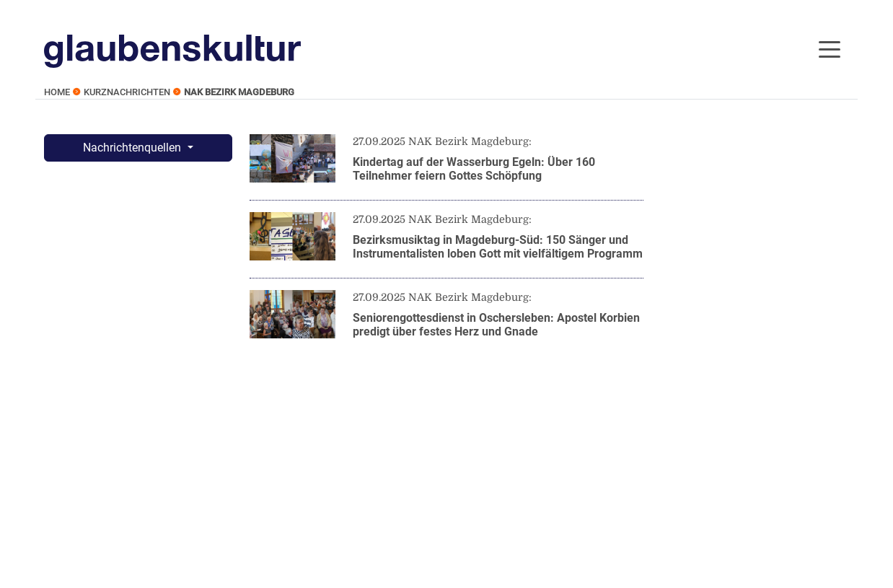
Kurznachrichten (127, 92)
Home (57, 92)
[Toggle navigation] (830, 48)
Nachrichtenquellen (133, 148)
